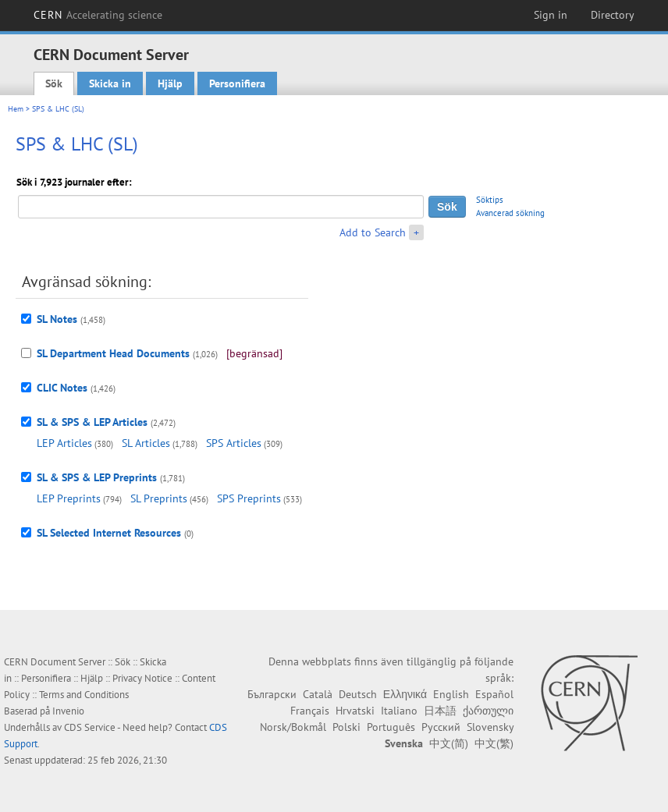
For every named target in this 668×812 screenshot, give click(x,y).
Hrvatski (355, 711)
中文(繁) (494, 743)
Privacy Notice (142, 678)
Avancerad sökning (510, 213)
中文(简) (449, 743)
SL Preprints (159, 498)
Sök (54, 83)
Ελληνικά (405, 694)
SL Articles (146, 443)
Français (310, 711)
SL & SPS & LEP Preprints (97, 477)
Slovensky (490, 727)
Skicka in (110, 83)
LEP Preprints (69, 498)
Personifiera (237, 83)
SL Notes (57, 319)
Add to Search (373, 232)
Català (318, 694)
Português (391, 727)
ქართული (488, 711)
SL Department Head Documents (113, 353)
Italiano (399, 711)
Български (272, 694)
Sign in (551, 15)
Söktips (490, 200)
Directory (613, 15)
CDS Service (90, 727)
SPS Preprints (249, 498)
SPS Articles (234, 443)
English (451, 694)
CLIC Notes (62, 388)
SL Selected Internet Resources (109, 533)
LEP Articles (64, 443)
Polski (346, 727)
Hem (16, 109)
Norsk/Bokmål (293, 727)
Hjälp (170, 83)
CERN (98, 15)
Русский (441, 727)
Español (494, 694)
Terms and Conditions (84, 695)
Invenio (68, 711)
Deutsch (358, 694)
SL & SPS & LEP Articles (92, 422)
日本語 (440, 711)
